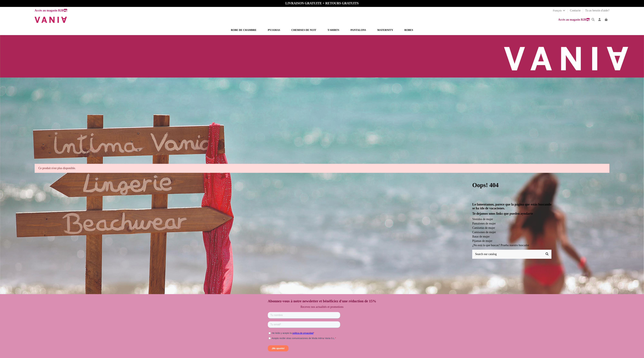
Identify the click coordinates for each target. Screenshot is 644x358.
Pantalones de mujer (484, 223)
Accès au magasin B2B (51, 10)
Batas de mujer (481, 237)
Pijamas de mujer (482, 241)
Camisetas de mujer (484, 228)
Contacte (576, 10)
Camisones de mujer (484, 232)
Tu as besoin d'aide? (597, 10)
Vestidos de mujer (483, 219)
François (559, 11)
